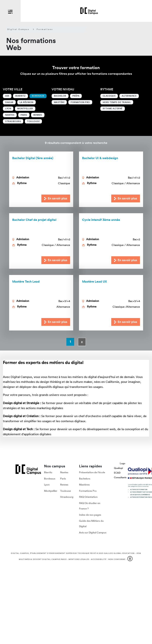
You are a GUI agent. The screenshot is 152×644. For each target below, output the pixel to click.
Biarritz (20, 96)
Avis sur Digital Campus (93, 533)
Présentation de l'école (92, 472)
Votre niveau (63, 89)
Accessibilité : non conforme (108, 559)
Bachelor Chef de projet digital (34, 220)
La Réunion (26, 102)
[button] (130, 559)
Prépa (76, 96)
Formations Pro (88, 491)
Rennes (38, 115)
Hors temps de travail (117, 102)
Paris (24, 115)
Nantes (10, 115)
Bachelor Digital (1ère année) (33, 158)
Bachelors (85, 479)
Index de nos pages (90, 515)
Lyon (8, 108)
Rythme (107, 89)
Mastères (84, 485)
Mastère (59, 102)
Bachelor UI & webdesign (100, 158)
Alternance (129, 96)
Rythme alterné (113, 108)
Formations (45, 29)
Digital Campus (18, 29)
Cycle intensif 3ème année (101, 220)
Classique (109, 96)
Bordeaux (38, 96)
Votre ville (13, 89)
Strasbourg (13, 121)
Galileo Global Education (119, 553)
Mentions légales (79, 559)
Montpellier (25, 108)
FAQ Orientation (88, 497)
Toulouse (33, 121)
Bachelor (60, 96)
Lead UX (95, 281)
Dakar (9, 102)
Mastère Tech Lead (26, 281)
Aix (7, 96)
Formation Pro (80, 102)
